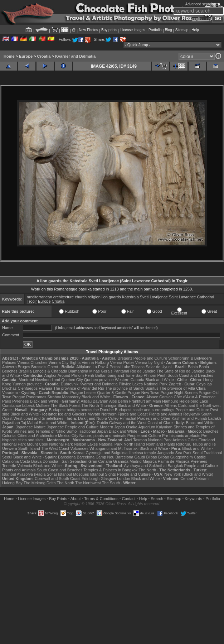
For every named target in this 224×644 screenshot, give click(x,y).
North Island (134, 444)
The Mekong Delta (40, 483)
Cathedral (206, 297)
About (76, 499)
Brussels (39, 367)
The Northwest (88, 483)
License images (133, 30)
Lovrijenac (159, 297)
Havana (45, 388)
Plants (170, 444)
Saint (173, 297)
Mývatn (94, 414)
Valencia (25, 466)
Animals (179, 440)
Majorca (150, 461)
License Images (32, 499)
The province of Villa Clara (183, 388)
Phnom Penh (155, 375)
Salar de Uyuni (159, 367)
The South (111, 483)
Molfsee (43, 405)
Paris (7, 401)
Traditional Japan (93, 431)
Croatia (44, 56)
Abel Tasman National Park (148, 440)
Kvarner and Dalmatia (75, 56)
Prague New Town (143, 393)
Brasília (25, 371)
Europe (26, 56)
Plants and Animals (166, 414)
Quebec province (99, 380)
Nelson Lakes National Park (98, 444)
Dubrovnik (70, 384)
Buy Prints (58, 499)
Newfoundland (48, 380)
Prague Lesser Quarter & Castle (99, 393)
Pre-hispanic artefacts (181, 436)
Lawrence (188, 297)
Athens (171, 405)
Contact (129, 499)
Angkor (50, 375)
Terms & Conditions (101, 499)
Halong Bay (12, 483)
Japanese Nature (31, 427)
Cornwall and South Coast (58, 479)
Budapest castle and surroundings (145, 410)
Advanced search (199, 4)
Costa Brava (31, 461)
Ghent (53, 367)
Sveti (144, 297)
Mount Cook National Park (50, 444)
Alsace (152, 397)
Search (157, 499)
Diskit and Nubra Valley (98, 418)
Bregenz (125, 358)
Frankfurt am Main (145, 401)
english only (202, 19)
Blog (169, 30)
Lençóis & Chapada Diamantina (61, 371)
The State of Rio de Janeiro (181, 371)
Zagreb (175, 384)
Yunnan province (27, 384)
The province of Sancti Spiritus (132, 388)
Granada (121, 461)
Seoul (198, 453)
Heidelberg (189, 401)
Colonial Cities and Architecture (30, 436)
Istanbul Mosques (73, 474)
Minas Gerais (101, 371)
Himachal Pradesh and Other (145, 418)
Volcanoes (79, 448)
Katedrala (130, 297)
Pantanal (121, 371)
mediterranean (40, 297)
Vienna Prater (122, 362)
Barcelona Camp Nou (96, 457)
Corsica (166, 397)
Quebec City (72, 380)
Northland (155, 444)
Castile (200, 457)
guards (115, 297)
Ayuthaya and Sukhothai (145, 466)
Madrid (136, 461)
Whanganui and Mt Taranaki (114, 448)
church (81, 297)
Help (195, 30)
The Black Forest (66, 405)
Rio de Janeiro (143, 371)
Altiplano (84, 367)
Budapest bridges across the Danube (81, 410)
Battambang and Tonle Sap (119, 375)
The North (90, 405)
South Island (29, 448)
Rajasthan (11, 423)
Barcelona (67, 457)
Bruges (24, 367)
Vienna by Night (149, 362)
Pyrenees (20, 401)
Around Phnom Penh (76, 375)
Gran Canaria (100, 461)
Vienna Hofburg (95, 362)
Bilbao (152, 457)
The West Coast (55, 448)
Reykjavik (192, 414)
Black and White (159, 380)
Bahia (193, 367)
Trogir (32, 301)
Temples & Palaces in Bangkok (110, 470)
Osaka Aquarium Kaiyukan (149, 427)
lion (105, 297)
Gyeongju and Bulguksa (107, 453)
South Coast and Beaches (190, 375)
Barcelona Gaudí (130, 457)
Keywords (193, 499)
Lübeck (28, 405)
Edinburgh (91, 479)
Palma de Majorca (174, 461)
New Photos (88, 30)
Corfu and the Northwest (199, 405)
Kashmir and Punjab (189, 418)
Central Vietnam (194, 479)
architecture (64, 297)
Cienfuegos (28, 388)
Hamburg (170, 401)
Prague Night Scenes (179, 393)
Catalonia (10, 461)
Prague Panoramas (30, 397)
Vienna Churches (32, 362)
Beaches (211, 431)
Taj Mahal (29, 423)
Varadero (10, 393)
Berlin (123, 401)
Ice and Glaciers (72, 414)
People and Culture (150, 358)
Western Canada (130, 380)
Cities (193, 440)
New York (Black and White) (189, 474)
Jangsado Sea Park (174, 453)
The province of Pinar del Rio (79, 388)
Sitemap (182, 30)
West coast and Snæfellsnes (38, 418)
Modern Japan (112, 427)
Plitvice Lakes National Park (143, 384)
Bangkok (176, 466)
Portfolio (155, 30)
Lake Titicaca (133, 367)
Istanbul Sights (103, 474)
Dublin (103, 423)
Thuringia (108, 405)
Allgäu (86, 401)
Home (9, 56)
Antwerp (9, 367)
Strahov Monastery (64, 397)
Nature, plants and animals (103, 436)
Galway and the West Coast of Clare (141, 423)
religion (94, 297)
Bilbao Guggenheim (176, 457)
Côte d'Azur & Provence (194, 397)
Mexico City (68, 436)
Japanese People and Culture (73, 427)
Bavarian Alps (105, 401)
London (124, 479)
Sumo (72, 431)
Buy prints (109, 30)
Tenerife (9, 466)
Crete (7, 410)
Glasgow (108, 479)
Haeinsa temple (142, 453)
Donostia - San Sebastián (65, 461)
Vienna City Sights (64, 362)
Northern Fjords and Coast (125, 414)
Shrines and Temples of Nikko (39, 431)
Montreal (26, 380)
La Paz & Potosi (107, 367)
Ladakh (215, 418)
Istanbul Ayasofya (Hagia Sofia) (30, 474)
